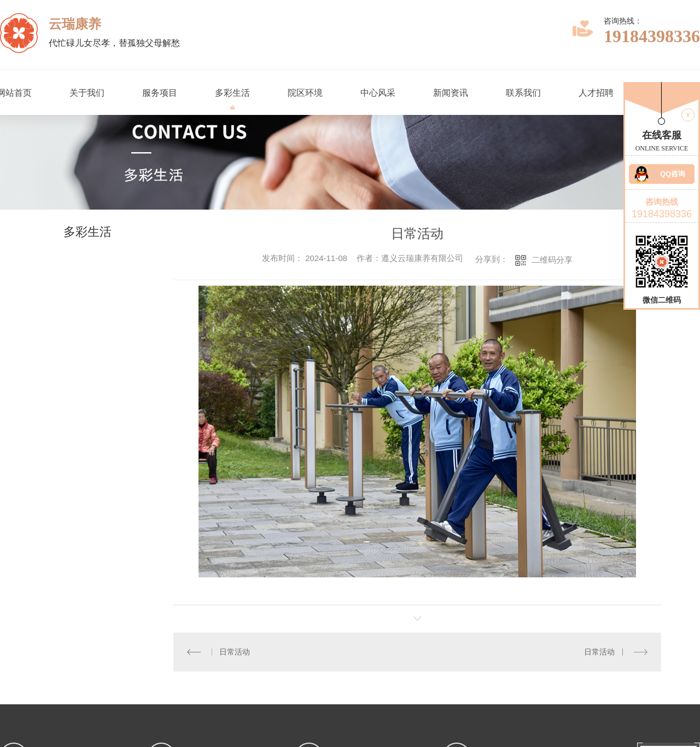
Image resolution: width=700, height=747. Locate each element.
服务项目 (160, 93)
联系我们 (523, 93)
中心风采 (378, 93)
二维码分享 (552, 260)
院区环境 (305, 93)
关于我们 (87, 93)
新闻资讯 (451, 93)
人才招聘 (596, 93)
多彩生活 (232, 93)
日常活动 (235, 652)
